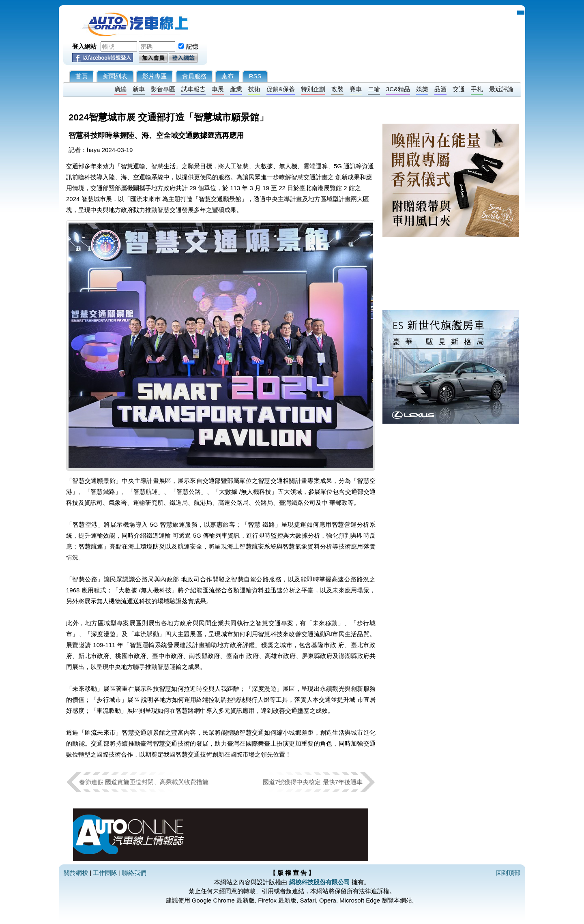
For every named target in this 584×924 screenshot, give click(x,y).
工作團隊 (105, 873)
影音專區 (163, 89)
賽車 (356, 89)
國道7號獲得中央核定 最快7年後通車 (313, 782)
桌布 (228, 76)
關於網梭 (76, 873)
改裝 (337, 89)
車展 (218, 89)
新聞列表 (115, 76)
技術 (254, 89)
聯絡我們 (134, 873)
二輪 (374, 89)
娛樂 (422, 89)
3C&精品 (398, 89)
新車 (139, 89)
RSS (255, 76)
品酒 (440, 89)
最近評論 (501, 89)
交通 (459, 89)
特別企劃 (313, 89)
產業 (236, 89)
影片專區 (155, 76)
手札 (477, 89)
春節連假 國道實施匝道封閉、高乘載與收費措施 (144, 782)
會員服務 (194, 76)
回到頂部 (508, 873)
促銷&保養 (281, 89)
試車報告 (193, 89)
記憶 (192, 46)
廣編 (120, 89)
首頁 (82, 76)
